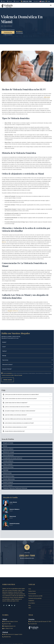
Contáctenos (31, 597)
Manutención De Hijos (8, 467)
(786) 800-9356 (7, 633)
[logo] (7, 6)
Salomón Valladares (15, 509)
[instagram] (7, 601)
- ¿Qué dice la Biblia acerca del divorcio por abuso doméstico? (18, 419)
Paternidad (6, 470)
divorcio (4, 242)
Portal (49, 1)
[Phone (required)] (27, 351)
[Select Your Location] (27, 369)
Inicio (2, 26)
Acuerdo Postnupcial (8, 482)
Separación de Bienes (8, 449)
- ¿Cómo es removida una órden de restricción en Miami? (16, 407)
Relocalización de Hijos (9, 476)
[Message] (27, 356)
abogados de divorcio (13, 311)
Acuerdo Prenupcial (8, 485)
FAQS (30, 604)
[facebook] (4, 601)
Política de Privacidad (18, 375)
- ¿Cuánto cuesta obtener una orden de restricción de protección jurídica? (20, 399)
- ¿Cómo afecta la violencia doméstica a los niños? (15, 427)
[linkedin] (12, 601)
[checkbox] (2, 373)
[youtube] (9, 601)
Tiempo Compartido (8, 464)
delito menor (47, 97)
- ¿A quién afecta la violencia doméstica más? (14, 431)
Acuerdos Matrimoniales (9, 479)
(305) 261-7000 (27, 1)
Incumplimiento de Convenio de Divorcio (13, 458)
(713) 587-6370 (33, 620)
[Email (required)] (27, 347)
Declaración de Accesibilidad (35, 594)
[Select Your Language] (27, 365)
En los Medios (32, 599)
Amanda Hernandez (15, 524)
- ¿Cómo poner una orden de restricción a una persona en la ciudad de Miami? (21, 395)
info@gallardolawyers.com (9, 622)
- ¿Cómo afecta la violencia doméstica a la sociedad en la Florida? (18, 423)
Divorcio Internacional (8, 455)
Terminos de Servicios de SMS (35, 592)
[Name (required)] (27, 342)
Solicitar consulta (8, 380)
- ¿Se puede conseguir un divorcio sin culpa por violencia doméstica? (19, 411)
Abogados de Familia (8, 443)
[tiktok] (15, 601)
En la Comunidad (32, 590)
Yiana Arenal (13, 516)
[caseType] (27, 360)
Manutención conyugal (9, 452)
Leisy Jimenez (13, 502)
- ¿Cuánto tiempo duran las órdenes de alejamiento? (15, 403)
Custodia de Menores (8, 461)
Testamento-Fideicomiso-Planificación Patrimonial (15, 488)
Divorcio (5, 446)
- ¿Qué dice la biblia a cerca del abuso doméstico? (15, 415)
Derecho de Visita (7, 473)
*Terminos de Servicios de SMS (7, 375)
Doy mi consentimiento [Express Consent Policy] (8, 373)
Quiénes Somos (32, 587)
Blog (29, 601)
